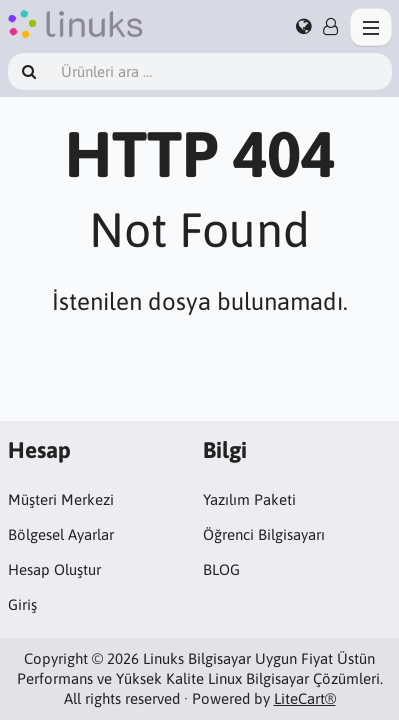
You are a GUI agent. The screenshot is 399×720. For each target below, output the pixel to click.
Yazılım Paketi (249, 499)
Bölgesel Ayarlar (61, 534)
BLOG (221, 569)
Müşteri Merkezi (61, 499)
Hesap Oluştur (54, 569)
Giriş (22, 604)
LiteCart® (305, 698)
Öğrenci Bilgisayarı (264, 534)
